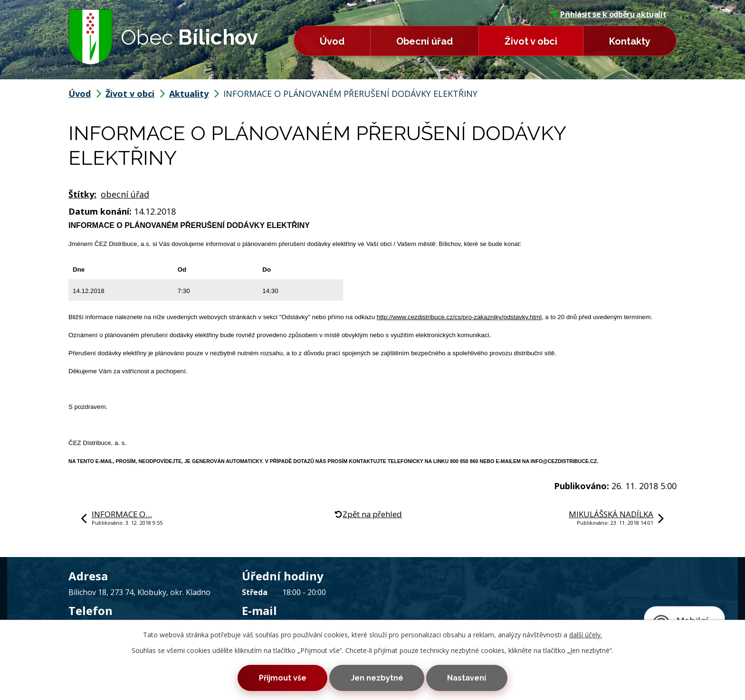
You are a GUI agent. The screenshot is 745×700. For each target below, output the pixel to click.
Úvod (332, 41)
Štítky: (82, 194)
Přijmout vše (277, 677)
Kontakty (630, 41)
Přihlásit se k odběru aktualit (609, 14)
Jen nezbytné (377, 677)
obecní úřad (125, 194)
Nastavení (473, 677)
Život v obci (531, 41)
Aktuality (189, 94)
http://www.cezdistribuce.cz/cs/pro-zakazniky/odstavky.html (459, 317)
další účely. (586, 633)
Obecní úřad (425, 41)
